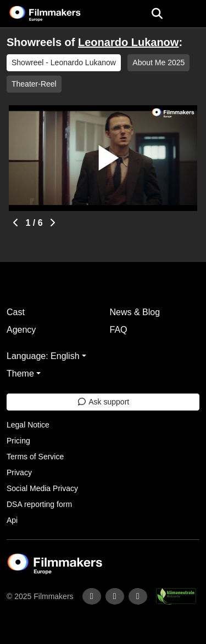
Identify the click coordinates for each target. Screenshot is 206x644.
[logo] (58, 14)
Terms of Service (35, 457)
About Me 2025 (158, 62)
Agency (21, 330)
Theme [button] (20, 374)
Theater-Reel (34, 84)
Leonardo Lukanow (128, 42)
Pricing (18, 441)
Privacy (19, 472)
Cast (16, 312)
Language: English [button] (43, 356)
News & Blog (135, 312)
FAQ (119, 330)
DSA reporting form (39, 504)
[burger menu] (190, 14)
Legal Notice (28, 425)
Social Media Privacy (42, 488)
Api (12, 520)
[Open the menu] (157, 14)
